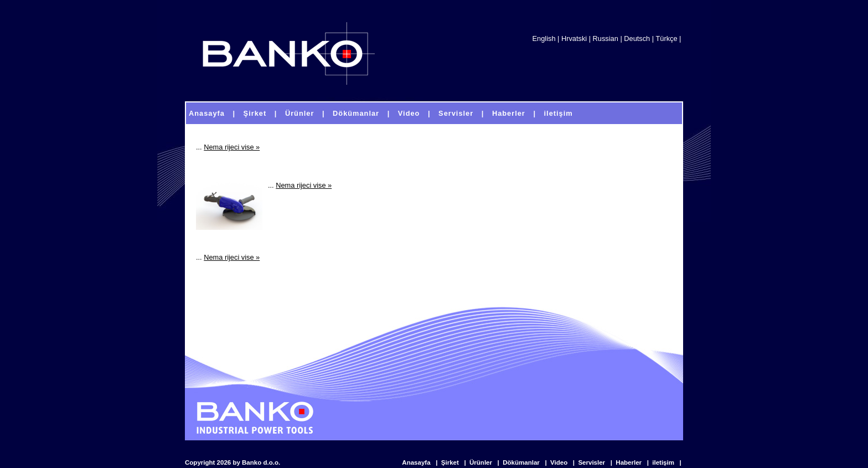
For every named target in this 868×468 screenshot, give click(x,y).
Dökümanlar (522, 462)
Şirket (451, 462)
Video (560, 462)
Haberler (629, 462)
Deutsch (637, 38)
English (544, 38)
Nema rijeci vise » (232, 147)
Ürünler (482, 462)
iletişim (664, 462)
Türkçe (666, 38)
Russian (606, 38)
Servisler (592, 462)
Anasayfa (417, 462)
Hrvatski (574, 38)
